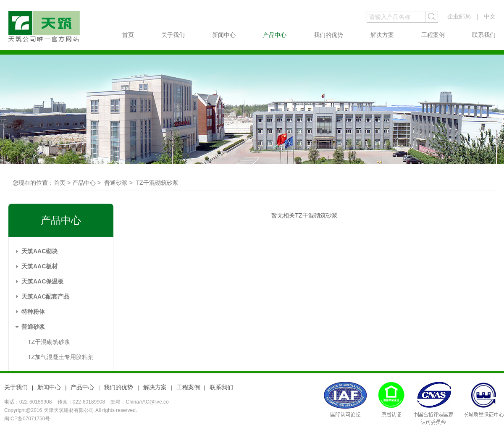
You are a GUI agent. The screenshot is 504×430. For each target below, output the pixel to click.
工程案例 (433, 35)
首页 (128, 35)
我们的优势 (328, 35)
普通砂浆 (33, 327)
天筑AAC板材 (39, 266)
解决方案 (382, 35)
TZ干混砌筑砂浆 (49, 342)
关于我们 (173, 35)
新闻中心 (224, 35)
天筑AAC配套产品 (45, 296)
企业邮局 (459, 16)
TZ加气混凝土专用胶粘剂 (61, 357)
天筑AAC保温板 (42, 281)
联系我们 (484, 35)
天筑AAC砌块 (39, 251)
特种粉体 (33, 312)
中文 (490, 16)
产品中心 (275, 35)
